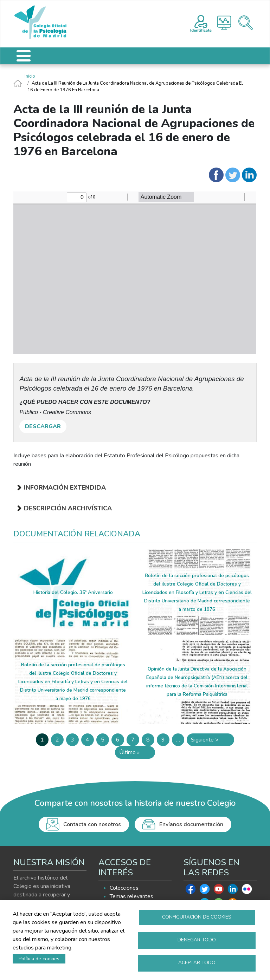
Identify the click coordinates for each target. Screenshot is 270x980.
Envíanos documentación (191, 824)
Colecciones (124, 888)
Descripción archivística (68, 508)
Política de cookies (39, 959)
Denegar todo (197, 940)
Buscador (246, 23)
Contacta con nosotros (92, 824)
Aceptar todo (197, 963)
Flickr (247, 891)
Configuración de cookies (197, 917)
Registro (201, 22)
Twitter (205, 891)
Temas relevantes (131, 896)
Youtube (219, 891)
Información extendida (65, 488)
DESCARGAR (43, 426)
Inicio (30, 76)
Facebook (191, 891)
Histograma (224, 23)
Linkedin (233, 891)
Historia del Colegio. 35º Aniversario (73, 592)
